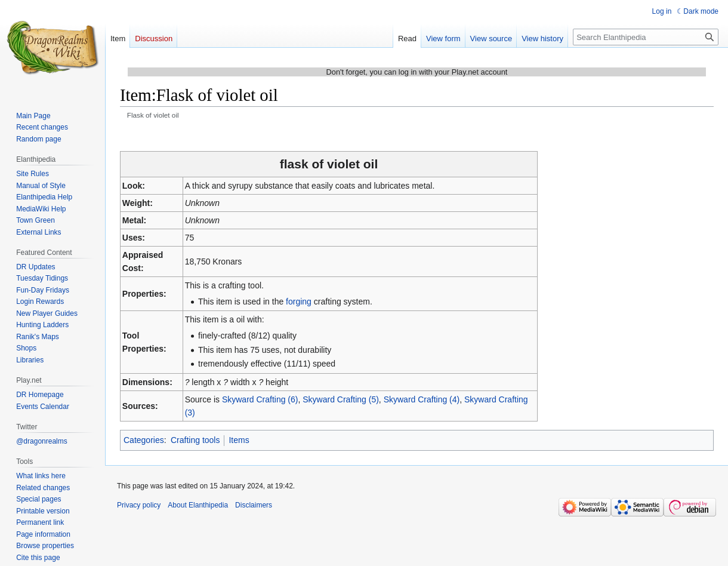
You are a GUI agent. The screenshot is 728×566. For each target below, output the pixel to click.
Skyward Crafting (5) (341, 399)
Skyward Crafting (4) (422, 399)
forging (299, 302)
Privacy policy (139, 505)
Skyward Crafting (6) (260, 399)
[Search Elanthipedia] (646, 37)
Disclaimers (254, 505)
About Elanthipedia (198, 505)
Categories (144, 440)
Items (239, 440)
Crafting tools (195, 440)
